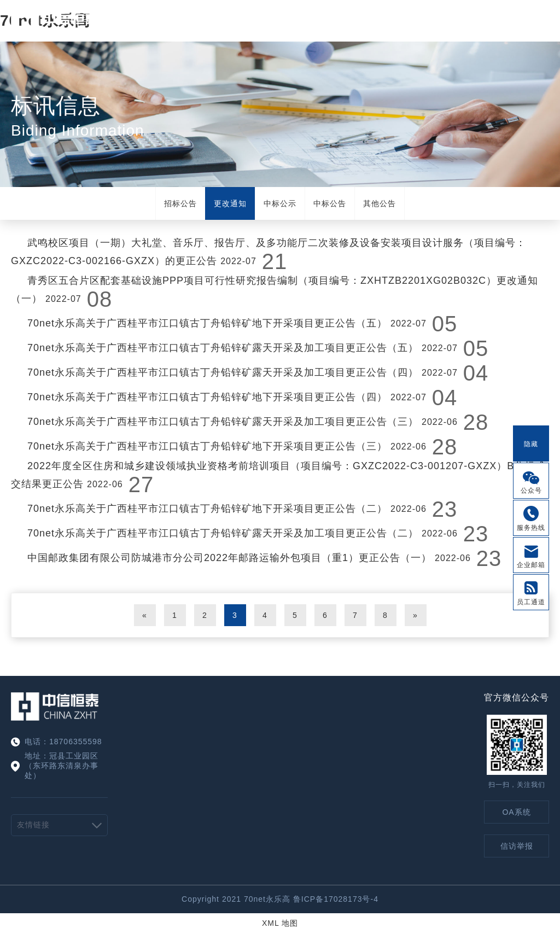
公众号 (531, 491)
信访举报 (517, 846)
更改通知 (230, 203)
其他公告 (380, 203)
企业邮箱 (531, 565)
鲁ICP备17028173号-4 (336, 899)
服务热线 (531, 528)
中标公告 (330, 203)
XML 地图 (280, 923)
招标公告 (180, 203)
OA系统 (516, 812)
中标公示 (280, 203)
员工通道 (531, 602)
